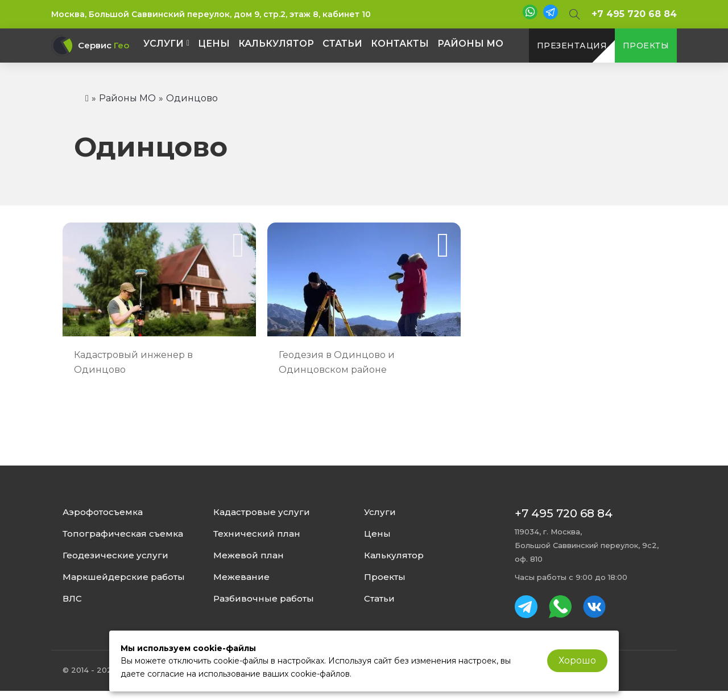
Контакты (400, 44)
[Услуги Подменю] (188, 43)
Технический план (257, 534)
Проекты (385, 577)
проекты (646, 46)
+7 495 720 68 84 (634, 14)
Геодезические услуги (115, 555)
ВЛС (72, 599)
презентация (572, 46)
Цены (214, 44)
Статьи (342, 44)
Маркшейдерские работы (124, 577)
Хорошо (577, 660)
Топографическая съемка (123, 534)
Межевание (241, 577)
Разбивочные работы (264, 599)
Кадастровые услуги (262, 512)
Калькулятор (276, 44)
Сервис (104, 46)
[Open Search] (575, 14)
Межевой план (249, 555)
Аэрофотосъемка (103, 512)
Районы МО (470, 44)
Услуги (164, 44)
